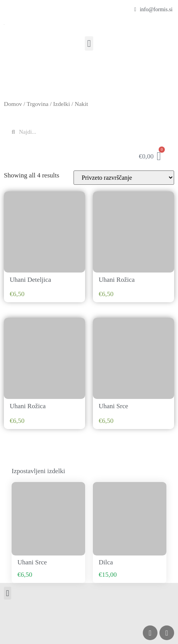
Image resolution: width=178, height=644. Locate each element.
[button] (89, 44)
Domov (13, 104)
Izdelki (61, 104)
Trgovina (38, 104)
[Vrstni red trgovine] (124, 178)
